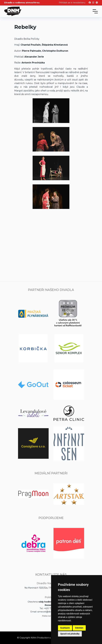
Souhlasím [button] (65, 628)
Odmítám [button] (79, 628)
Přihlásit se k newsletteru (72, 3)
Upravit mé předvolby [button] (70, 634)
